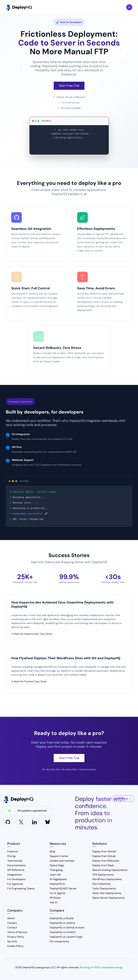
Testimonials (15, 861)
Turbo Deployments (104, 888)
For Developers (16, 879)
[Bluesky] (48, 822)
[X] (21, 822)
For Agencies (15, 884)
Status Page (57, 865)
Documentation (17, 865)
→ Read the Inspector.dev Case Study (32, 634)
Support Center (59, 856)
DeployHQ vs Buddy (62, 918)
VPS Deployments (103, 875)
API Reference (16, 870)
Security (12, 941)
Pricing (11, 856)
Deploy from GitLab (104, 856)
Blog (52, 851)
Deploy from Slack (103, 865)
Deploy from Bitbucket (106, 861)
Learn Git (55, 875)
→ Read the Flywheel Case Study (29, 681)
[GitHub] (8, 822)
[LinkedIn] (34, 822)
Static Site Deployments (107, 893)
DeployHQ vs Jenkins (62, 923)
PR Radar (55, 898)
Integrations (15, 875)
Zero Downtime (101, 884)
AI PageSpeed (58, 879)
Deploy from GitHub (104, 851)
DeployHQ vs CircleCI (63, 932)
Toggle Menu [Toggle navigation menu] (129, 7)
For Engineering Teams (21, 888)
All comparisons (59, 941)
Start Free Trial (69, 86)
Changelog (56, 870)
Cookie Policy (15, 946)
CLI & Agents (58, 893)
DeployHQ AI (57, 884)
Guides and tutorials (62, 861)
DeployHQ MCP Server (63, 888)
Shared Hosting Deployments (110, 870)
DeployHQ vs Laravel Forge (66, 937)
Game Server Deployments (108, 898)
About (11, 918)
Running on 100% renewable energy (101, 967)
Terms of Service (17, 932)
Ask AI (54, 902)
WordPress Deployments (107, 879)
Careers (12, 923)
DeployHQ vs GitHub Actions (67, 928)
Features (13, 851)
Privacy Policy (16, 937)
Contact (12, 928)
